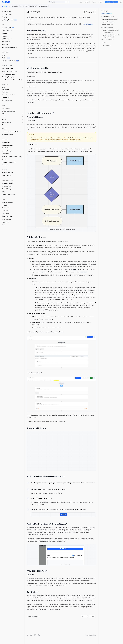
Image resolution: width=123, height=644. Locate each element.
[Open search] (59, 2)
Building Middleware (107, 25)
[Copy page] (88, 12)
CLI (22, 7)
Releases (87, 2)
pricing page (88, 24)
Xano (5, 7)
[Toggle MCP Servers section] (6, 39)
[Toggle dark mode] (121, 2)
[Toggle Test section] (4, 55)
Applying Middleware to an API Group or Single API (111, 36)
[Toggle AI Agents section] (5, 36)
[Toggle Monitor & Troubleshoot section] (11, 61)
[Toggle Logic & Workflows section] (8, 30)
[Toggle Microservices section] (7, 165)
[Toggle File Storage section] (6, 45)
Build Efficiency (107, 45)
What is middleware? (107, 14)
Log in (100, 2)
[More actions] (95, 12)
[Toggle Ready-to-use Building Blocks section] (11, 132)
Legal (80, 2)
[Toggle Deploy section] (6, 58)
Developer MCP (31, 7)
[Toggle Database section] (5, 33)
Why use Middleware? (107, 40)
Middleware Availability (108, 16)
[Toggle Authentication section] (7, 42)
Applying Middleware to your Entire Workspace (111, 31)
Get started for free (111, 2)
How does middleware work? (109, 19)
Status (94, 2)
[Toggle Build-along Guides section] (8, 135)
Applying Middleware (107, 27)
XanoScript (13, 7)
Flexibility (105, 42)
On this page (104, 11)
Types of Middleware (109, 22)
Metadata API (44, 7)
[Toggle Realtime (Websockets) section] (9, 47)
